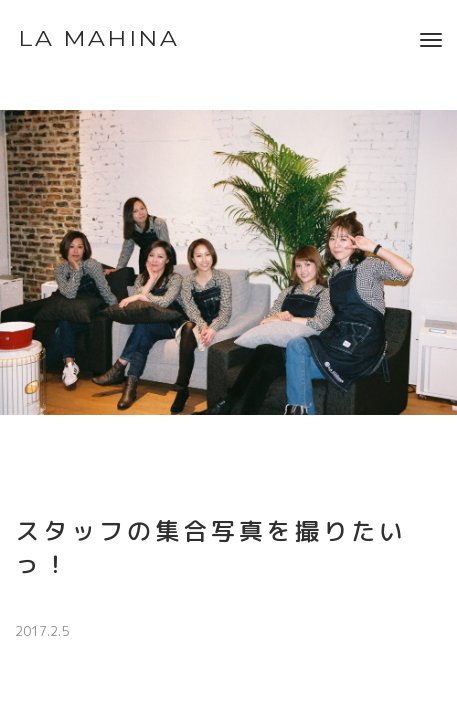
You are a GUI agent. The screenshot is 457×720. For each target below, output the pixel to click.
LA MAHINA (98, 39)
